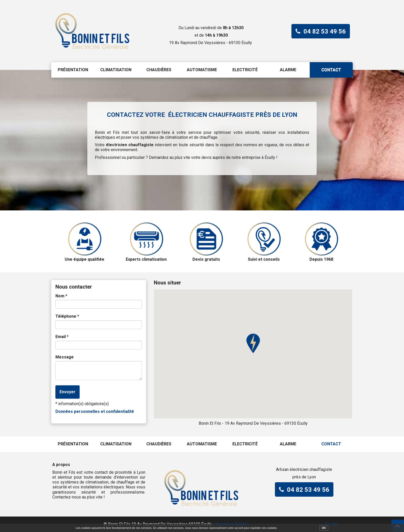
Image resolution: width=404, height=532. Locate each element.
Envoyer (68, 392)
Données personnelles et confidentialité (95, 411)
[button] (253, 343)
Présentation (73, 70)
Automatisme (202, 70)
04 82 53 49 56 (325, 31)
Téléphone (67, 316)
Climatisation (116, 70)
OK (324, 528)
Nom (61, 296)
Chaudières (159, 70)
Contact (331, 70)
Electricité (245, 70)
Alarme (288, 70)
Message (65, 357)
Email (62, 337)
